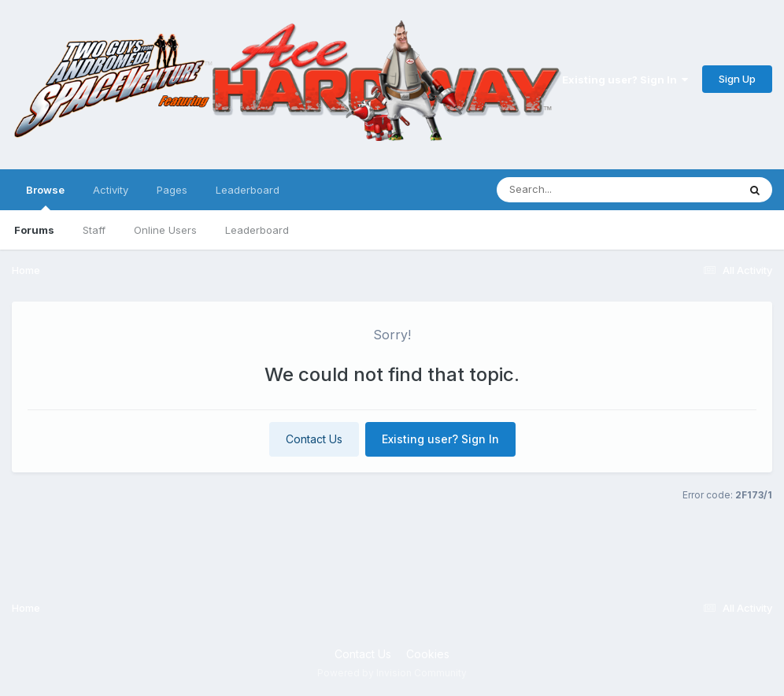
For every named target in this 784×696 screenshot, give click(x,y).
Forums (34, 230)
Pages (172, 190)
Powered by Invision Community (392, 673)
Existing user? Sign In (625, 80)
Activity (111, 190)
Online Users (165, 230)
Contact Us (314, 439)
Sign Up (737, 79)
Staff (94, 230)
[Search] (574, 190)
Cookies (428, 654)
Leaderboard (257, 230)
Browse (45, 197)
